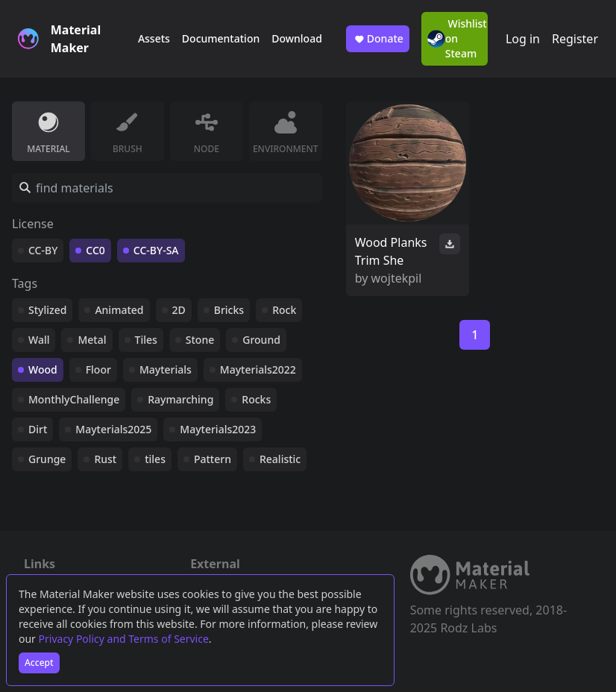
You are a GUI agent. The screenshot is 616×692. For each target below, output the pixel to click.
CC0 (95, 250)
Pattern (213, 459)
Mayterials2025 (113, 429)
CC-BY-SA (156, 250)
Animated (119, 310)
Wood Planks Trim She (391, 251)
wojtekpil (397, 278)
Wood (43, 369)
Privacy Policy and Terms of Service (124, 639)
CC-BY (43, 250)
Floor (98, 369)
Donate (378, 39)
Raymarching (180, 399)
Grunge (47, 459)
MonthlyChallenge (74, 399)
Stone (200, 340)
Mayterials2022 (258, 369)
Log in (523, 39)
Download (297, 38)
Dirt (38, 429)
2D (179, 310)
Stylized (47, 310)
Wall (39, 340)
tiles (155, 459)
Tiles (146, 340)
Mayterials (166, 369)
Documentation (221, 38)
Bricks (229, 310)
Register (575, 39)
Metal (92, 340)
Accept (39, 663)
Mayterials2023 (218, 429)
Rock (284, 310)
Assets (154, 38)
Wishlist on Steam (457, 38)
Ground (261, 340)
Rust (105, 459)
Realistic (280, 459)
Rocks (256, 399)
